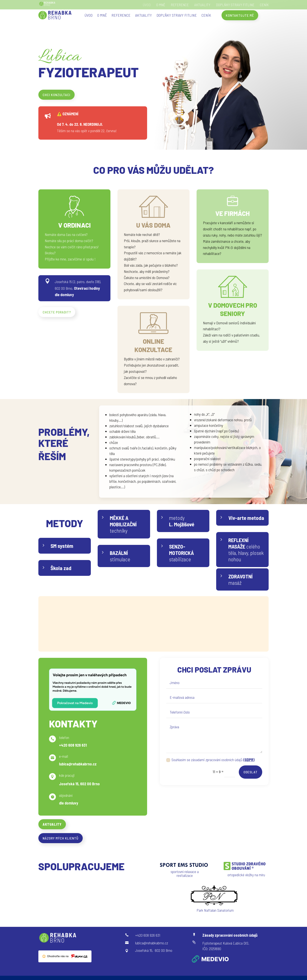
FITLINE (181, 608)
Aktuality (202, 5)
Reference (180, 5)
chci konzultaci (56, 95)
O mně (161, 5)
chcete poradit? (57, 312)
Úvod (147, 5)
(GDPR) (249, 760)
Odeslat (251, 772)
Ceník (264, 5)
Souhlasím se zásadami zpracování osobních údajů (210, 760)
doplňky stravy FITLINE (235, 5)
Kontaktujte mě (240, 15)
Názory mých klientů (61, 838)
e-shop (174, 638)
